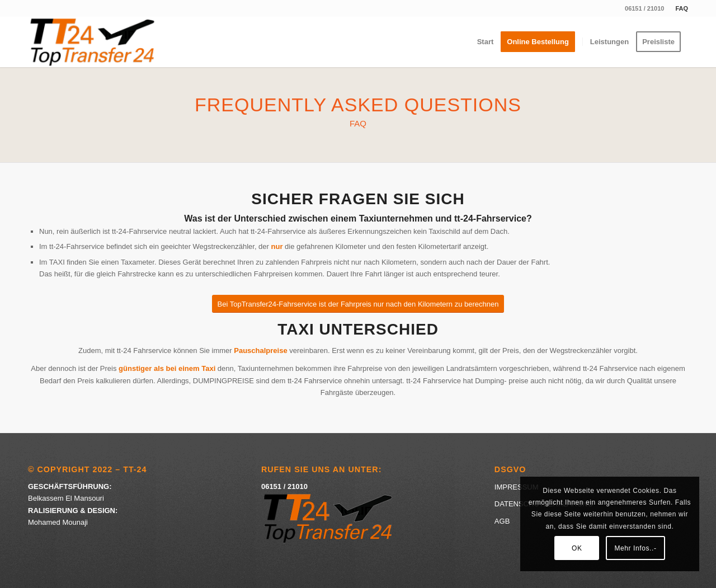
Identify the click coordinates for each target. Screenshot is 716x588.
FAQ (682, 8)
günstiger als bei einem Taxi (167, 368)
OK (577, 548)
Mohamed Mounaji (58, 522)
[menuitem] (679, 8)
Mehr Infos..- (635, 548)
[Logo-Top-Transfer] (93, 42)
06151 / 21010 (644, 8)
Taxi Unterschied (358, 329)
